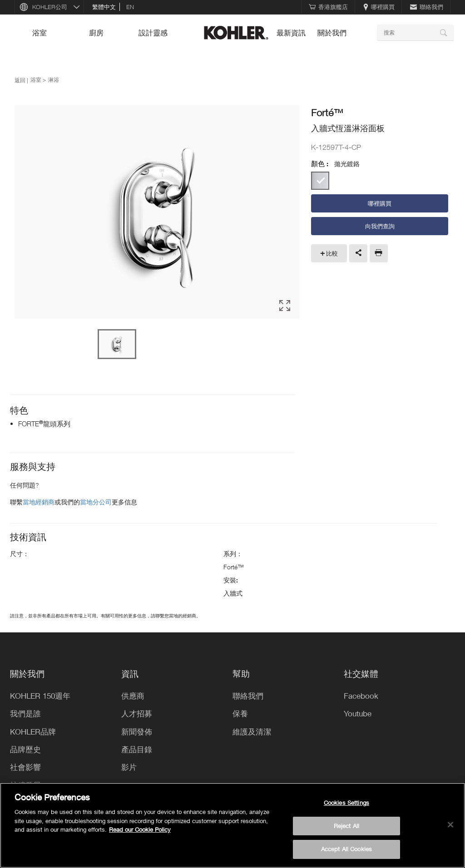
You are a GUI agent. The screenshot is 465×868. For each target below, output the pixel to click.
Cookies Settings (346, 803)
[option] (157, 212)
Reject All (346, 826)
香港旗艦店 (328, 7)
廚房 (96, 33)
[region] (232, 825)
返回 (20, 80)
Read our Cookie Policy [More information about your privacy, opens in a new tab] (140, 829)
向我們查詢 (380, 226)
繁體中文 (104, 7)
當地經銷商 (39, 502)
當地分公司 (96, 502)
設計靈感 (153, 33)
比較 (332, 253)
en (130, 7)
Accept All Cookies (346, 849)
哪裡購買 (379, 7)
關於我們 (332, 33)
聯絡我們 (427, 7)
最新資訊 (291, 33)
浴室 (40, 33)
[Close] (450, 825)
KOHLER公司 (50, 7)
